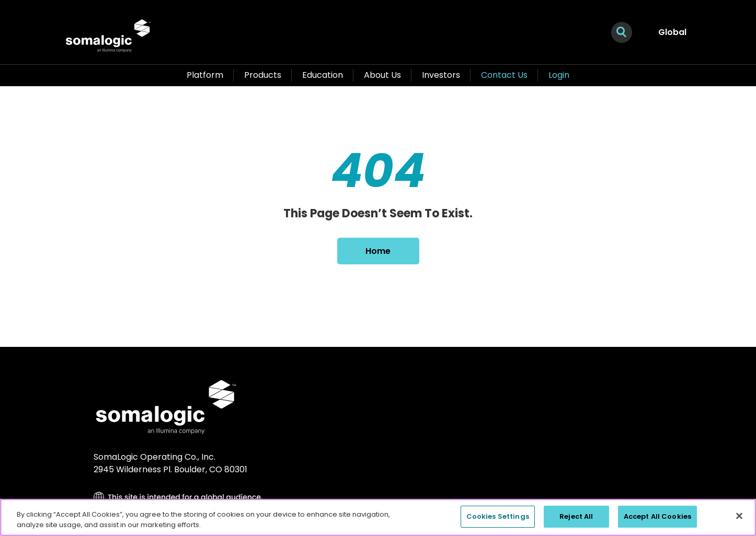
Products (263, 75)
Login (559, 75)
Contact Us (504, 75)
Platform (205, 75)
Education (323, 75)
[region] (378, 517)
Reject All (576, 516)
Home (378, 251)
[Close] (739, 516)
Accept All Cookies (657, 516)
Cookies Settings (498, 516)
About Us (382, 75)
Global (672, 32)
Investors (441, 75)
